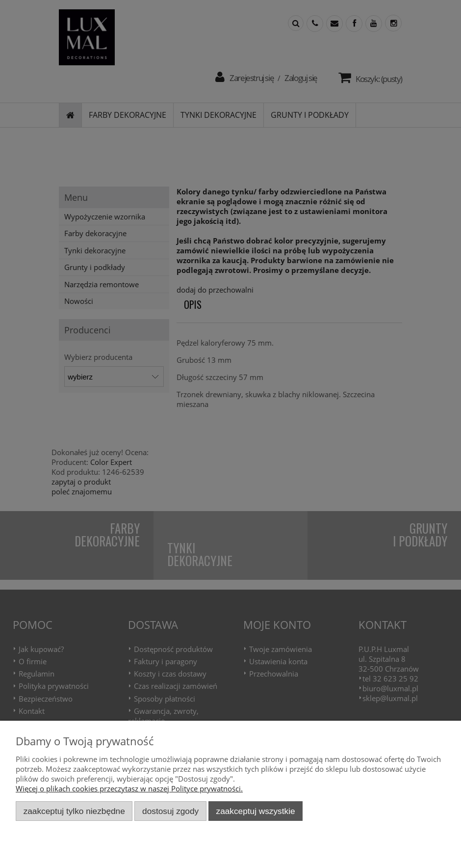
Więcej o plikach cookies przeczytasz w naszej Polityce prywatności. (129, 788)
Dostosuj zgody (170, 811)
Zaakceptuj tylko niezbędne (74, 811)
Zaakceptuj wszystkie (256, 811)
